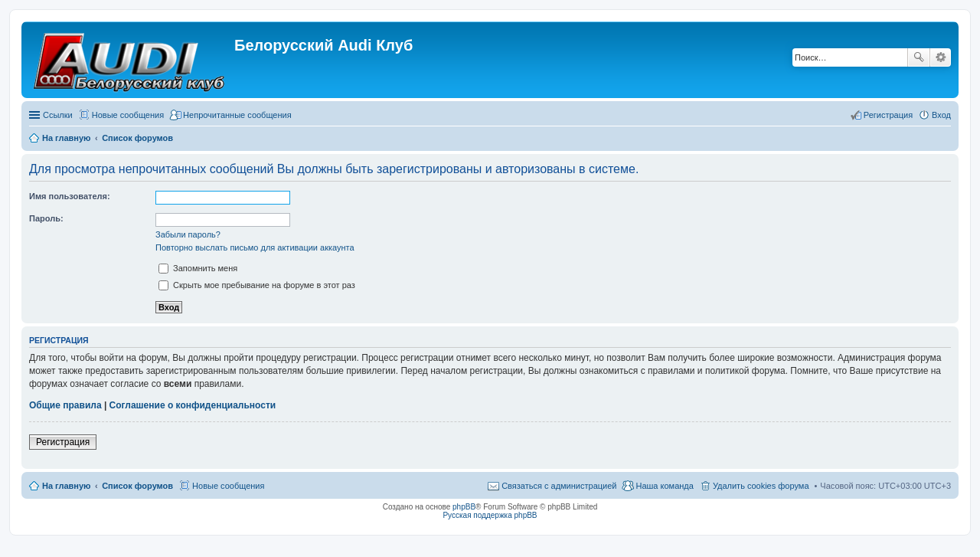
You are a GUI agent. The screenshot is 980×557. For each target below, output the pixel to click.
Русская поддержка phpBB (490, 515)
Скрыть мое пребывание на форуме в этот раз (257, 285)
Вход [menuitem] (941, 115)
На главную (66, 486)
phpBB (464, 507)
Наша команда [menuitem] (664, 486)
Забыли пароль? (188, 234)
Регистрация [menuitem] (888, 115)
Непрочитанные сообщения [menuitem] (237, 115)
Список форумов (137, 486)
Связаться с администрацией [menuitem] (559, 486)
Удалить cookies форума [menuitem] (761, 486)
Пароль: (46, 218)
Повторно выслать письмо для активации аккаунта (255, 247)
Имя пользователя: (70, 196)
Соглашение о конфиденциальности (193, 405)
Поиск (919, 57)
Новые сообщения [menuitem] (128, 115)
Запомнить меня (198, 268)
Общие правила (65, 405)
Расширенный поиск (941, 57)
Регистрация (63, 442)
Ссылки (58, 115)
